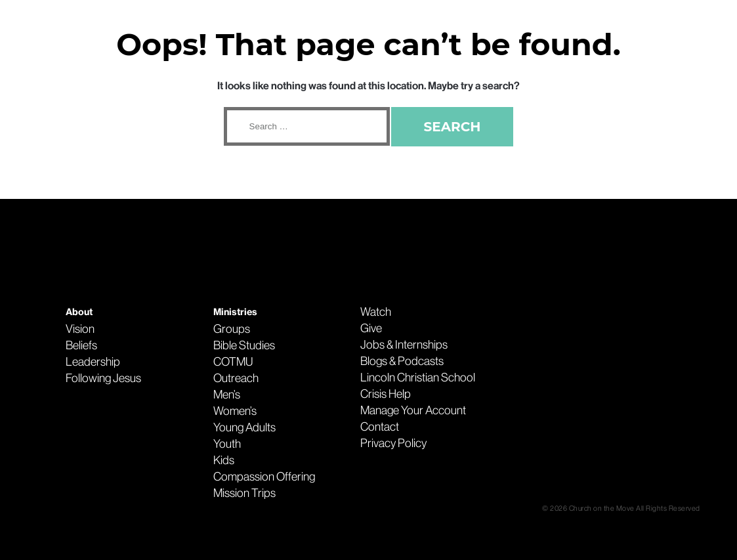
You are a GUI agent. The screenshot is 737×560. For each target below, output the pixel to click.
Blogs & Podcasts (402, 361)
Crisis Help (386, 394)
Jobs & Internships (404, 345)
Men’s (227, 395)
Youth (227, 444)
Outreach (236, 378)
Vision (80, 329)
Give (371, 328)
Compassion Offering (264, 477)
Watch (376, 312)
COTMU (233, 362)
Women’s (235, 411)
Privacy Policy (393, 443)
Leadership (93, 362)
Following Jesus (103, 378)
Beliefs (81, 345)
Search (453, 127)
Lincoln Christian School (418, 377)
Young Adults (244, 427)
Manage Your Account (413, 410)
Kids (224, 460)
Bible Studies (244, 345)
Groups (232, 329)
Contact (380, 427)
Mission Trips (244, 493)
